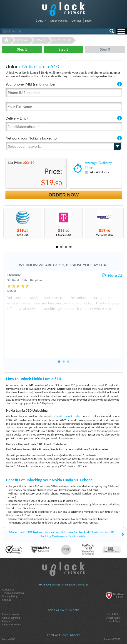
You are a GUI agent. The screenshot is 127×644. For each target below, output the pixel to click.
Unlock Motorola (11, 597)
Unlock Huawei (11, 587)
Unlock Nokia (113, 587)
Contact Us (8, 562)
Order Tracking (59, 21)
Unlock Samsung (11, 590)
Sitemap (7, 572)
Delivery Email (17, 118)
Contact (76, 21)
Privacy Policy (10, 569)
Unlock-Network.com (63, 542)
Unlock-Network (63, 9)
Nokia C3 (115, 275)
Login (88, 21)
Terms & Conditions (13, 566)
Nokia (41, 40)
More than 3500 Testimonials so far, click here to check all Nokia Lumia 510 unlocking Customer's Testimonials (62, 507)
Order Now (64, 195)
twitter (64, 633)
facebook (55, 633)
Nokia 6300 (9, 612)
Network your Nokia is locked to (31, 138)
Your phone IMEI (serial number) (31, 84)
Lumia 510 (62, 40)
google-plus (73, 633)
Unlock (22, 40)
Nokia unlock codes (68, 389)
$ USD (39, 21)
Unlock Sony (114, 594)
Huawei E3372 (112, 612)
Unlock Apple (113, 590)
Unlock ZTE (9, 594)
